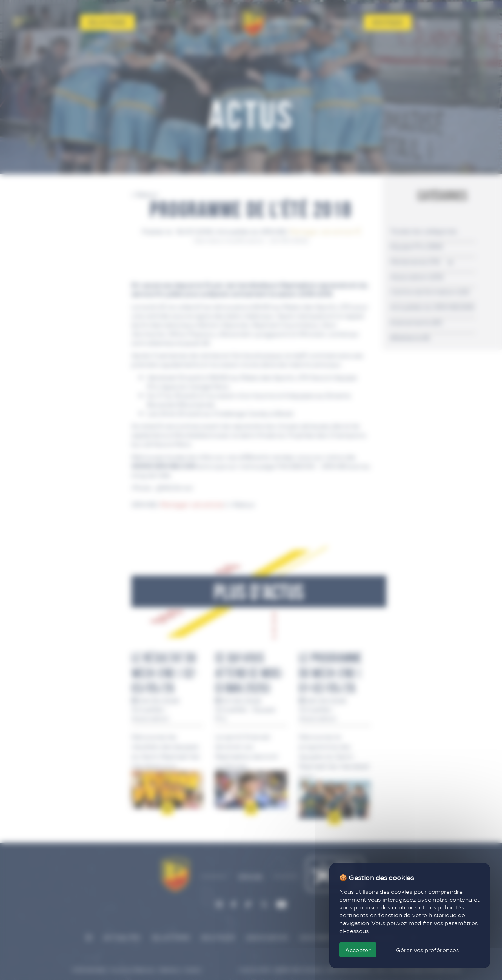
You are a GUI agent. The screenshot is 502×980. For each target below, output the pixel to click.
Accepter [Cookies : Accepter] (358, 950)
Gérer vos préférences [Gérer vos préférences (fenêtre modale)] (427, 950)
